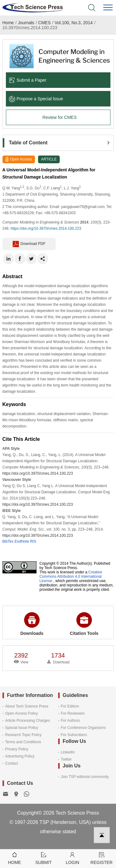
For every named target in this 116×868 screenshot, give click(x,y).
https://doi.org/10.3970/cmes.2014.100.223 (46, 228)
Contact (12, 763)
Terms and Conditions (23, 742)
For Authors (71, 721)
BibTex (8, 541)
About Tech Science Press (27, 706)
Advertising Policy (20, 756)
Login (73, 858)
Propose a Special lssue (36, 99)
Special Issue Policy (22, 728)
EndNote (22, 541)
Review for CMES (59, 117)
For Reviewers (73, 713)
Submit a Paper (28, 80)
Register (101, 858)
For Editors (70, 706)
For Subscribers (74, 735)
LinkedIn (68, 752)
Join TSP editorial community (85, 777)
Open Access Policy (22, 713)
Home (8, 23)
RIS (33, 541)
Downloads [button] (32, 624)
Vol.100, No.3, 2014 (74, 23)
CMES (44, 23)
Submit (44, 858)
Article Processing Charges (28, 721)
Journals (26, 23)
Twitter (66, 759)
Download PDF (29, 244)
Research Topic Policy (24, 735)
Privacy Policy (17, 749)
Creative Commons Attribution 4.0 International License (71, 576)
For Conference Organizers (83, 728)
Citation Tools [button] (84, 624)
